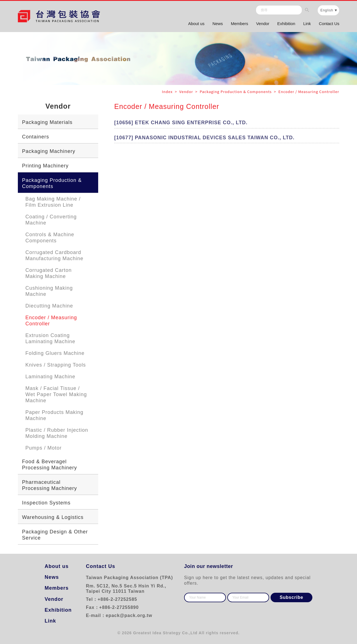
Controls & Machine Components (50, 238)
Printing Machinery (45, 166)
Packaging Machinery (49, 151)
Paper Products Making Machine (54, 415)
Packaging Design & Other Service (55, 535)
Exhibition (285, 24)
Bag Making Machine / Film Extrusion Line (53, 202)
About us (193, 24)
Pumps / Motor (44, 448)
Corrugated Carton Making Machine (49, 273)
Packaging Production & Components (52, 183)
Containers (36, 137)
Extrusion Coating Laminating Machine (50, 338)
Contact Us (329, 24)
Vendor (261, 24)
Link (306, 24)
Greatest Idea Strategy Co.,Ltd (165, 633)
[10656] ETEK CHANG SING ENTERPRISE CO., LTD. (182, 123)
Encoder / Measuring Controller (51, 321)
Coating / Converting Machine (51, 220)
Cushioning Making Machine (49, 291)
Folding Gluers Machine (55, 353)
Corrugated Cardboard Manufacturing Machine (54, 255)
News (215, 24)
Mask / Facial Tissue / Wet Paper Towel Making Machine (56, 394)
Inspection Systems (46, 503)
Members (237, 24)
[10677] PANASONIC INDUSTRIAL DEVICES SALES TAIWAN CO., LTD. (206, 138)
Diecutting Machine (49, 306)
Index (168, 92)
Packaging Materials (47, 122)
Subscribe (292, 597)
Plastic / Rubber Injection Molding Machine (57, 433)
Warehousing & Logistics (53, 517)
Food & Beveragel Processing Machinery (50, 465)
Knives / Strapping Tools (56, 365)
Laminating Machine (50, 377)
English (327, 11)
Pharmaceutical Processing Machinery (50, 485)
